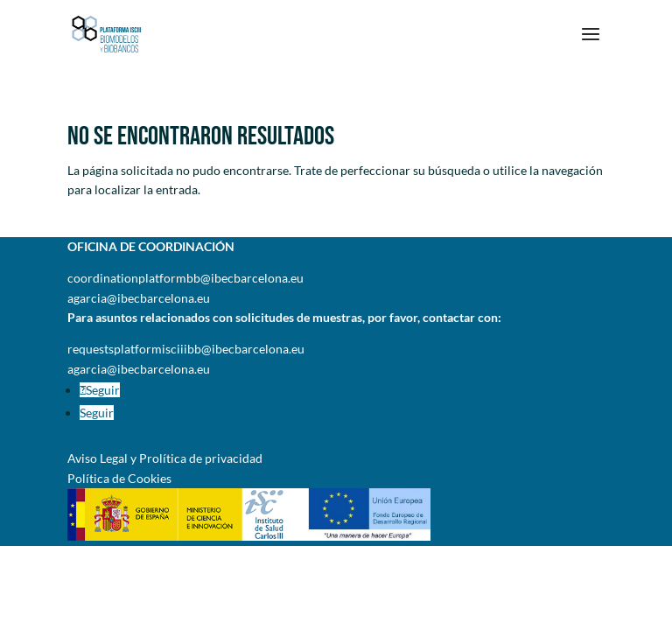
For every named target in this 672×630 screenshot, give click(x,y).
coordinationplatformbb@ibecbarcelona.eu (185, 278)
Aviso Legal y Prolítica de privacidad (165, 458)
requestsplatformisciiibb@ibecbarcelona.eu (186, 349)
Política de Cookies (119, 478)
